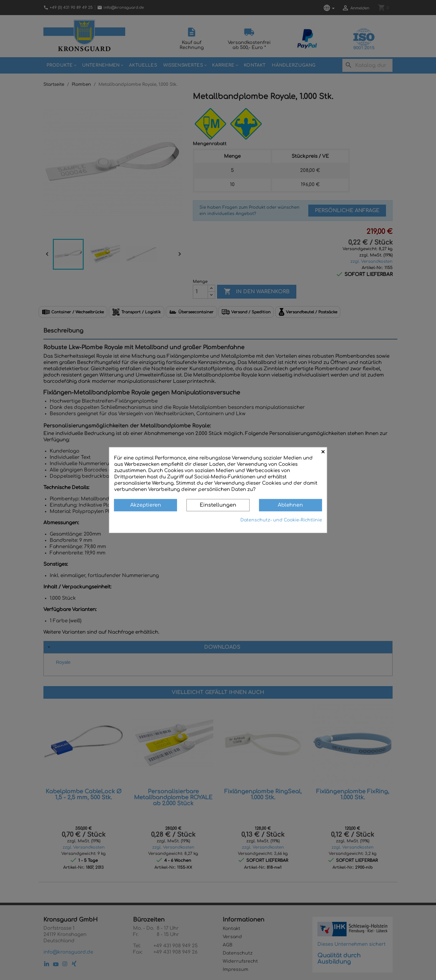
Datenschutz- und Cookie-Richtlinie (281, 520)
